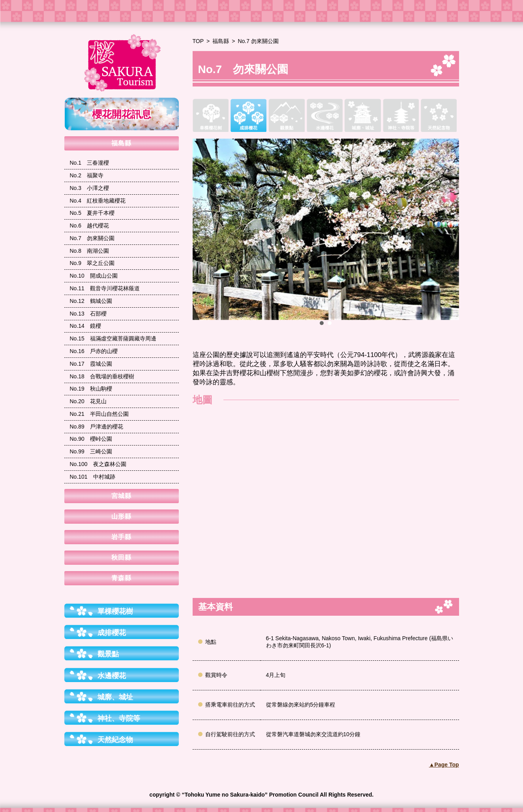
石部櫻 (88, 314)
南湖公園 (90, 251)
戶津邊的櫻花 (97, 427)
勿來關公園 (92, 238)
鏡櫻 (85, 326)
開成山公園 (94, 276)
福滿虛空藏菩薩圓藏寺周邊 (113, 338)
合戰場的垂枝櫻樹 (102, 376)
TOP (198, 41)
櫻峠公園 (91, 439)
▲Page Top (444, 765)
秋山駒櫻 (91, 389)
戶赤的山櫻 (94, 351)
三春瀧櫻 (90, 163)
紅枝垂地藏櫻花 (98, 201)
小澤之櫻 (90, 188)
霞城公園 (91, 364)
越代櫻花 (90, 226)
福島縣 (221, 41)
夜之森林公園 (98, 464)
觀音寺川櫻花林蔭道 (105, 288)
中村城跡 (93, 477)
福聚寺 (87, 175)
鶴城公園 (91, 301)
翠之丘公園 (92, 263)
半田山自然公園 (99, 414)
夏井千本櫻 (92, 213)
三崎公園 (91, 451)
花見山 (88, 401)
